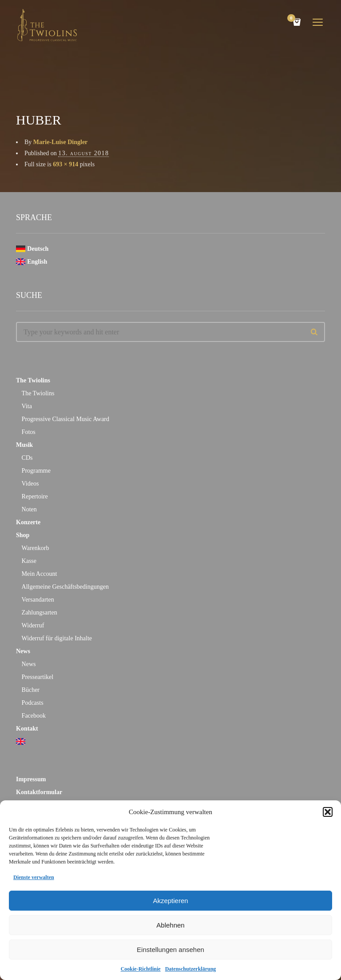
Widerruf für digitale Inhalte (57, 638)
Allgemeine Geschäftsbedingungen (65, 587)
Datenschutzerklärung (191, 969)
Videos (30, 484)
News (23, 651)
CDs (27, 458)
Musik (24, 445)
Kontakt (27, 729)
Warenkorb (36, 548)
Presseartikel (38, 677)
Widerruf (33, 625)
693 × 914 (65, 164)
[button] (328, 812)
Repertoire (35, 496)
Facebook (34, 716)
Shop (23, 535)
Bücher (31, 690)
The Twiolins (33, 380)
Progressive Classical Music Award (65, 419)
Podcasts (33, 703)
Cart (293, 19)
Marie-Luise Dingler (60, 142)
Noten (29, 509)
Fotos (29, 432)
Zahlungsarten (40, 612)
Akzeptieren (170, 901)
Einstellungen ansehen (170, 950)
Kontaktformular (39, 792)
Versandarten (38, 600)
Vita (27, 406)
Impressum (31, 779)
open (318, 22)
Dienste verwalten (34, 877)
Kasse (29, 561)
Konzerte (28, 522)
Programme (36, 471)
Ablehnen (170, 925)
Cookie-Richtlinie (141, 969)
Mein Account (40, 574)
